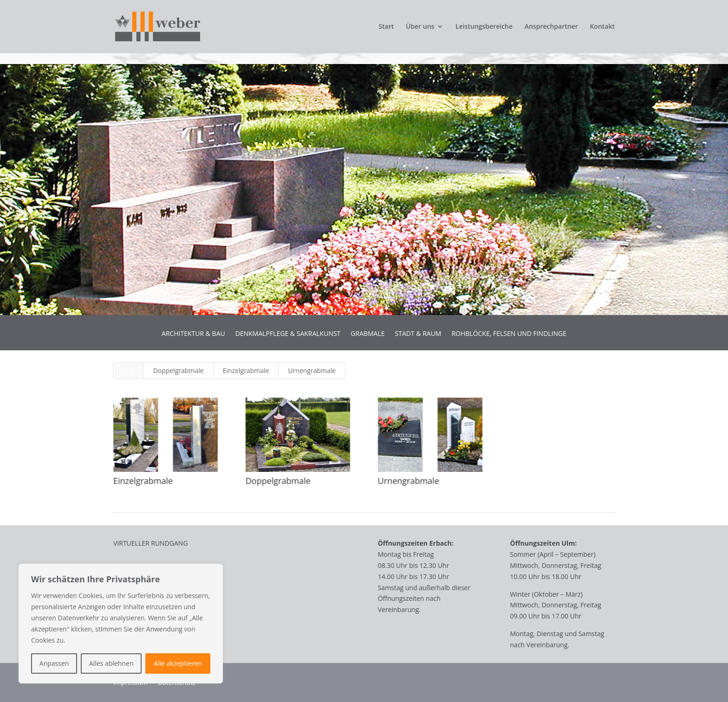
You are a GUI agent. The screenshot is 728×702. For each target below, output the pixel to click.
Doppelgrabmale (179, 370)
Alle (129, 370)
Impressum (130, 683)
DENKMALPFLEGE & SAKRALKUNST (288, 334)
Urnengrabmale (312, 370)
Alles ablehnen (111, 663)
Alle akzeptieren (178, 663)
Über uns (420, 27)
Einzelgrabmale (246, 370)
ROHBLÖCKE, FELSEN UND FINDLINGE (509, 334)
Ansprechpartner (551, 27)
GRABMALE (367, 334)
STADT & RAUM (418, 334)
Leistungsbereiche (484, 27)
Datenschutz (177, 683)
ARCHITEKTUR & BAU (193, 334)
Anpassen (54, 663)
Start (386, 27)
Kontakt (602, 27)
